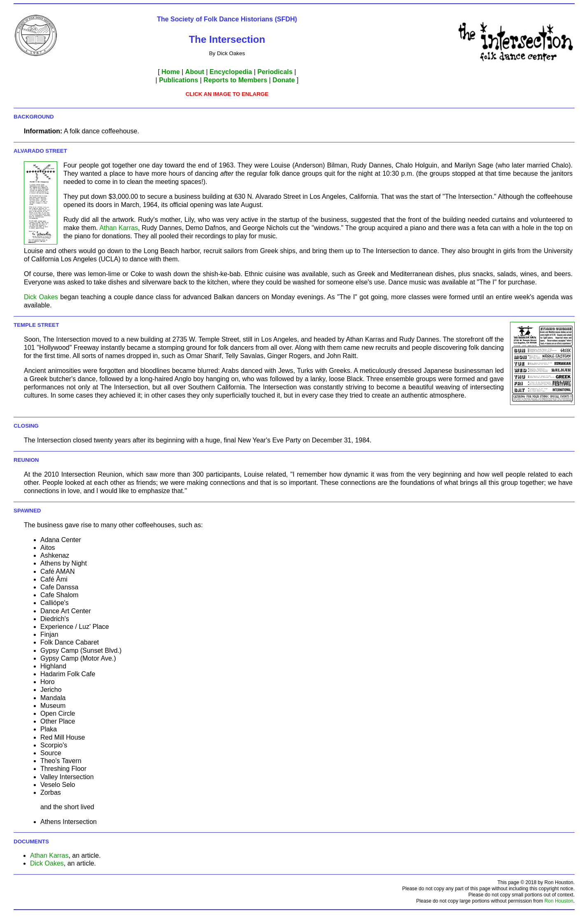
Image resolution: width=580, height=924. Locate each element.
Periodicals (275, 72)
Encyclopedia (231, 72)
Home (170, 72)
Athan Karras (119, 228)
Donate (284, 80)
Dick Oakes (41, 297)
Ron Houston (559, 901)
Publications (178, 80)
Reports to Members (235, 80)
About (195, 72)
